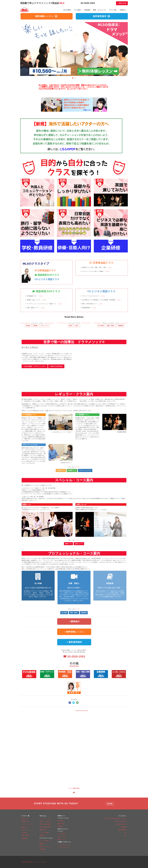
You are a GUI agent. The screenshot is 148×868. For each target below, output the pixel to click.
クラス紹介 (78, 10)
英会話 (28, 326)
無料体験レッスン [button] (46, 16)
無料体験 (110, 804)
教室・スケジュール (100, 10)
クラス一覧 (113, 10)
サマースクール (62, 837)
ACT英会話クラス (29, 415)
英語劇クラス (72, 470)
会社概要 (42, 849)
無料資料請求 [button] (102, 16)
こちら (110, 267)
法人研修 (101, 326)
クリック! (77, 467)
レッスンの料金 (44, 841)
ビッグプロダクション (64, 844)
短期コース (27, 504)
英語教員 (121, 326)
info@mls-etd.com (121, 824)
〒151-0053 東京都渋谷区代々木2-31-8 (115, 818)
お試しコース (81, 504)
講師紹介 (42, 844)
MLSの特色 (67, 10)
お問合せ (123, 10)
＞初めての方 (122, 3)
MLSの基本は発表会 (46, 827)
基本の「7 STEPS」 (46, 821)
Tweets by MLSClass (82, 711)
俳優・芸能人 (111, 326)
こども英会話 (61, 834)
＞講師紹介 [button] (74, 621)
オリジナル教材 (44, 833)
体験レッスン (61, 839)
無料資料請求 (122, 830)
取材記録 (42, 835)
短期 (70, 326)
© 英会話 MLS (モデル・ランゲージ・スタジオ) (34, 862)
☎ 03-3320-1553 (74, 656)
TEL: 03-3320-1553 (121, 821)
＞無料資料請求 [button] (74, 642)
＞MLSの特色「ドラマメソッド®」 (35, 366)
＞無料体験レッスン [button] (74, 632)
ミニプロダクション (63, 847)
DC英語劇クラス (82, 415)
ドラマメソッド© (45, 818)
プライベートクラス (30, 445)
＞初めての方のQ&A (56, 366)
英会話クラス (61, 470)
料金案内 (87, 10)
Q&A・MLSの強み (45, 824)
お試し (77, 326)
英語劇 (35, 326)
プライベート (44, 326)
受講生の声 (43, 830)
